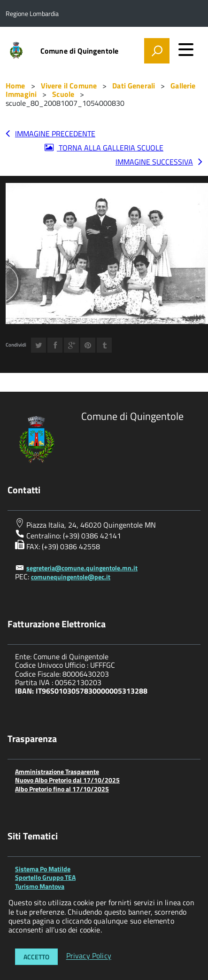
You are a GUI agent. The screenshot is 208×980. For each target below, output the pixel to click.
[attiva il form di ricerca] (157, 51)
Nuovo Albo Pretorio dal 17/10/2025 (67, 780)
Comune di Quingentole (79, 51)
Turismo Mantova (40, 886)
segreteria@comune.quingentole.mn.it (82, 568)
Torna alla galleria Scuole (110, 148)
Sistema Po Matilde (43, 869)
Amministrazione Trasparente (57, 771)
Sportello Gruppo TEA (45, 877)
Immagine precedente (55, 134)
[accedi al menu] (186, 49)
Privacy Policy (89, 956)
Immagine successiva (154, 162)
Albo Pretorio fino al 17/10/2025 (62, 789)
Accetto (36, 957)
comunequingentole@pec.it (71, 577)
